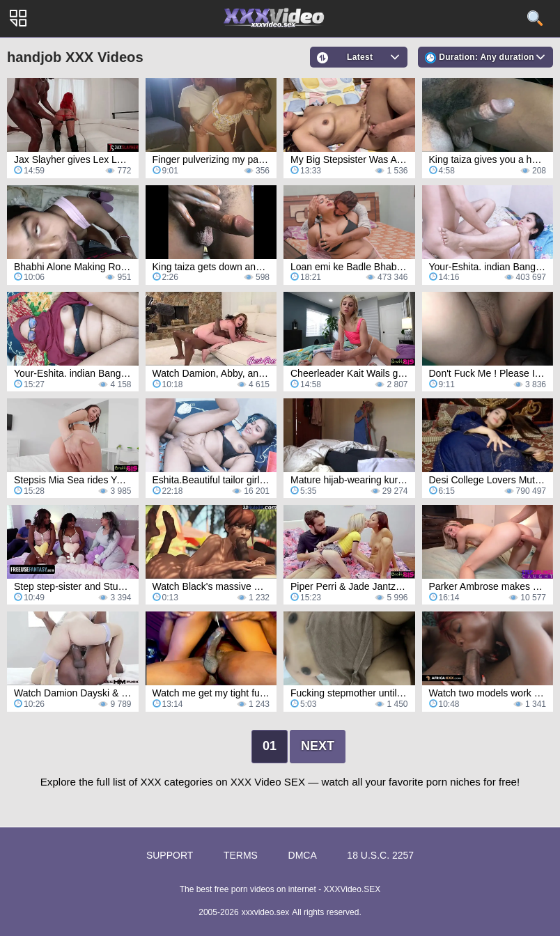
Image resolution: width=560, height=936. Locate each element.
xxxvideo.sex (266, 912)
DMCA (303, 855)
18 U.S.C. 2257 (380, 855)
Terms (241, 855)
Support (170, 855)
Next (318, 746)
